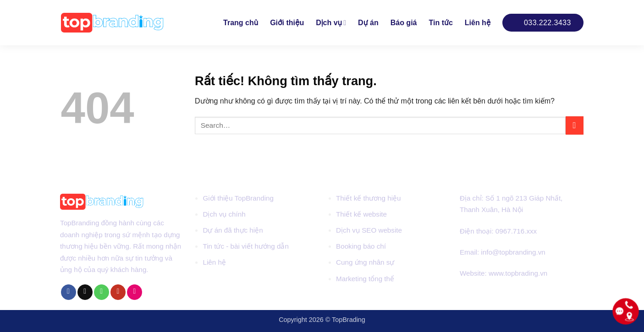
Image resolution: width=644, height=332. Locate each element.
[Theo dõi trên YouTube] (118, 292)
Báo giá (404, 23)
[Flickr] (135, 292)
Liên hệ (478, 23)
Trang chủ (241, 23)
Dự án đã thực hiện (233, 230)
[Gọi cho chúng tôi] (102, 292)
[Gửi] (575, 125)
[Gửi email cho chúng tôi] (85, 292)
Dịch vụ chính (224, 214)
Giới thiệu (287, 23)
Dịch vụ (331, 23)
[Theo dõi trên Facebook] (69, 292)
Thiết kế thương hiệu (368, 198)
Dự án (368, 23)
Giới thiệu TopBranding (238, 198)
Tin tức (440, 23)
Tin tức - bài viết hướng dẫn (245, 246)
